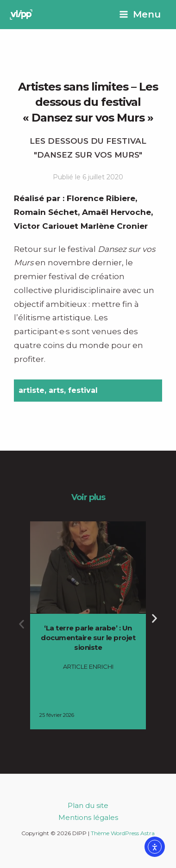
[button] (22, 624)
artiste (31, 390)
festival (83, 390)
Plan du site (88, 805)
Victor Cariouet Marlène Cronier (81, 226)
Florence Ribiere (101, 198)
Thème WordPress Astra (123, 833)
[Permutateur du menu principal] (140, 15)
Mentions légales (88, 817)
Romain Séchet (46, 212)
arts (56, 390)
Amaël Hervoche (116, 212)
